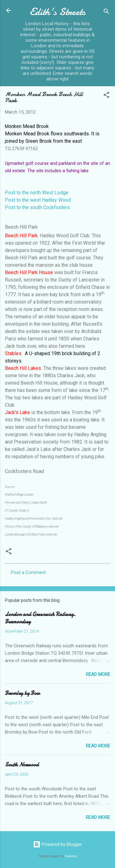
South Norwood (22, 765)
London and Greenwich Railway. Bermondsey (40, 618)
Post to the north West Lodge (37, 193)
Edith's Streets (58, 12)
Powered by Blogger (57, 844)
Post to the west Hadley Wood (38, 200)
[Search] (106, 12)
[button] (106, 96)
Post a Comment (28, 572)
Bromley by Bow (22, 693)
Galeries (71, 856)
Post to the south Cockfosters (37, 207)
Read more (98, 674)
